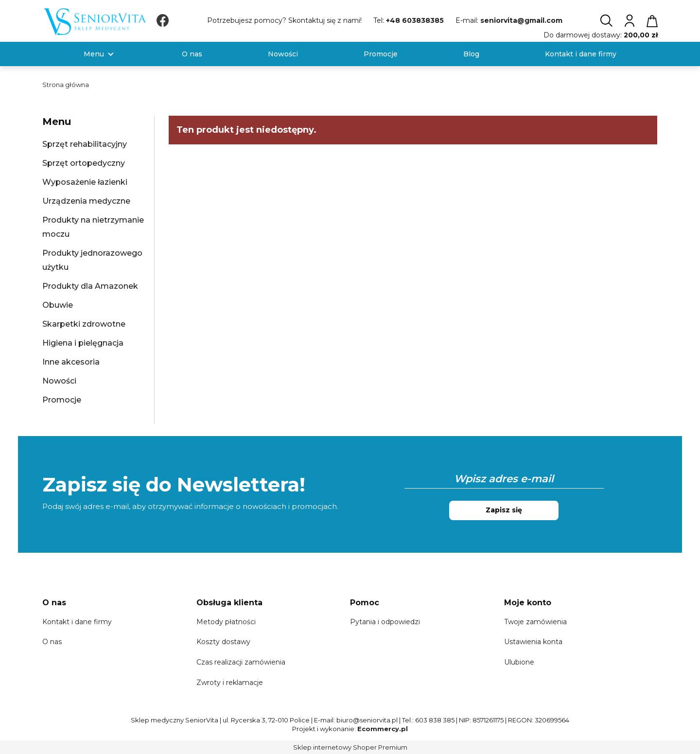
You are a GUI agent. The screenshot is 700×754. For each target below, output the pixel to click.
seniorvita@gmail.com (521, 20)
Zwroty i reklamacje (230, 683)
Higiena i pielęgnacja (83, 343)
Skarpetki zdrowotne (84, 324)
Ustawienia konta (533, 642)
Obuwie (58, 305)
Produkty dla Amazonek (90, 286)
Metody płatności (226, 622)
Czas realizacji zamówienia (241, 662)
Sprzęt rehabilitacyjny (85, 144)
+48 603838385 (415, 20)
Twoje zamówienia (535, 622)
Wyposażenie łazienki (85, 182)
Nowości (59, 381)
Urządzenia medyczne (86, 201)
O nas (52, 642)
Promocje (62, 400)
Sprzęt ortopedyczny (84, 163)
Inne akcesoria (71, 362)
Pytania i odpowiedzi (385, 622)
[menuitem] (94, 54)
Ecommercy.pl (383, 729)
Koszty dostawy (223, 642)
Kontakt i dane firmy (77, 622)
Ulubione (519, 662)
